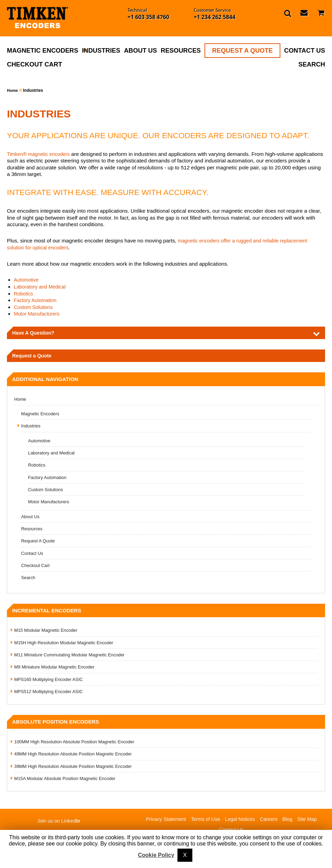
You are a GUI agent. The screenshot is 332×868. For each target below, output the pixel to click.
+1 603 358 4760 (148, 17)
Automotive (27, 280)
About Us (141, 50)
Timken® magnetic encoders (40, 154)
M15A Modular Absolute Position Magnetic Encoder (68, 781)
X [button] (185, 855)
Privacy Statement (162, 821)
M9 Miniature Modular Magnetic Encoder (57, 669)
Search (312, 64)
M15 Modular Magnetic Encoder (48, 632)
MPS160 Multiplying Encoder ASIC (51, 681)
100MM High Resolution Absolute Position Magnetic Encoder (78, 744)
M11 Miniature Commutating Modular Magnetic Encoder (73, 657)
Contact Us (305, 50)
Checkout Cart (34, 64)
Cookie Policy (156, 855)
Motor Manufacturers (38, 314)
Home (13, 90)
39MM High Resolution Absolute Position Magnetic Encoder (77, 768)
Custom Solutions (34, 307)
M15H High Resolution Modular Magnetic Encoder (67, 644)
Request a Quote (33, 356)
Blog (290, 821)
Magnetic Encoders (43, 50)
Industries (101, 50)
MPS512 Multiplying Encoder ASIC (51, 694)
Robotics (24, 294)
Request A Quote (242, 50)
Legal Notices (241, 821)
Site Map (311, 821)
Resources (181, 50)
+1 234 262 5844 (215, 17)
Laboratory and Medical (41, 287)
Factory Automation (37, 300)
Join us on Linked (59, 823)
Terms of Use (204, 821)
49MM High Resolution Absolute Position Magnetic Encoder (77, 756)
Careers (271, 821)
